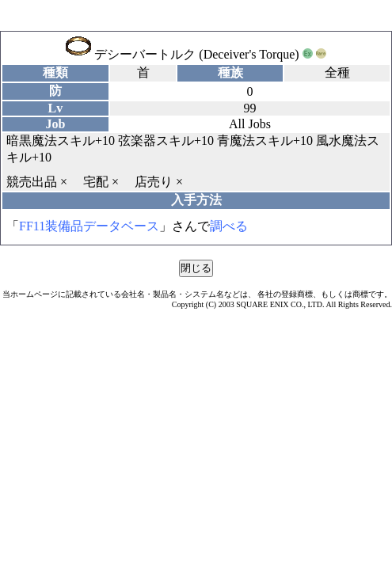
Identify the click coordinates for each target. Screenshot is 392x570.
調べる (229, 226)
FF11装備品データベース (89, 226)
